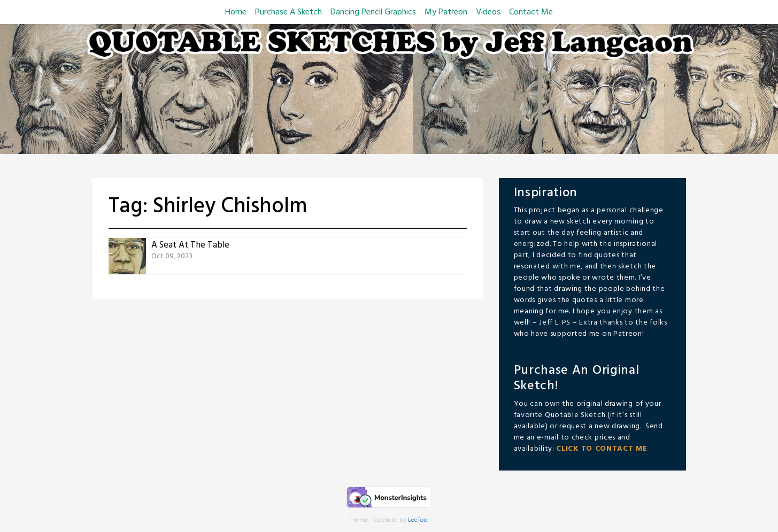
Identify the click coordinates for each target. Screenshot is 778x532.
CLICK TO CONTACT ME (602, 449)
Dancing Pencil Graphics (373, 12)
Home (236, 12)
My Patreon (446, 12)
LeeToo (418, 520)
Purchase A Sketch (288, 12)
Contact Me (531, 12)
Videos (488, 12)
